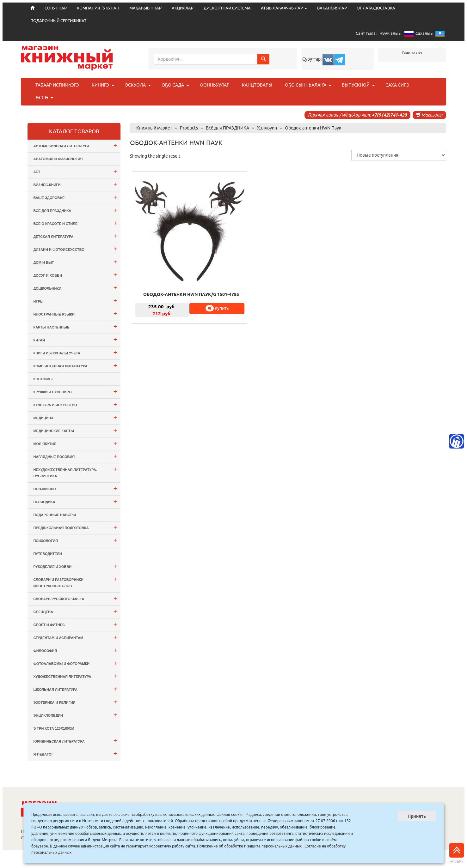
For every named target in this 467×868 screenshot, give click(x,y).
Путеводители (47, 554)
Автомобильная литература (75, 145)
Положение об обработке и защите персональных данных (249, 846)
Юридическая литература (75, 741)
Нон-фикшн (75, 488)
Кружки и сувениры (75, 391)
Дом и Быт (75, 262)
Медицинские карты (75, 430)
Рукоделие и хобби (75, 566)
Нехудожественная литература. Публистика (75, 472)
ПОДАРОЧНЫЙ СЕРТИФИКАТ (58, 21)
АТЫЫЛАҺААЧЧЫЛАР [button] (284, 8)
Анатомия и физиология (58, 159)
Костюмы (43, 379)
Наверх (457, 853)
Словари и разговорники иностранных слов (75, 582)
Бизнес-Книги (75, 184)
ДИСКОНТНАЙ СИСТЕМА (227, 8)
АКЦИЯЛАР (183, 8)
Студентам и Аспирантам (75, 637)
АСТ (75, 171)
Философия (75, 650)
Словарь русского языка (75, 598)
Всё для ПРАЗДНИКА (75, 210)
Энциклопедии (75, 715)
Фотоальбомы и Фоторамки (75, 663)
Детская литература (75, 236)
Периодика (75, 501)
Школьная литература (75, 689)
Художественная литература (75, 676)
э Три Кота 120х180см (54, 728)
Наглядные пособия (75, 456)
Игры (75, 301)
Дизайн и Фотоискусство (75, 249)
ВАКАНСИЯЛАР (332, 8)
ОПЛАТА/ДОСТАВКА (376, 8)
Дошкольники (75, 288)
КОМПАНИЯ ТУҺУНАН (98, 8)
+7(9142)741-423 (389, 115)
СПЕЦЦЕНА (75, 611)
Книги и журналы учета (75, 352)
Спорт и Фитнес (75, 624)
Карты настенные (75, 326)
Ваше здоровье (75, 197)
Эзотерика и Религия (75, 702)
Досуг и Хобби (75, 275)
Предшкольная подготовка (75, 527)
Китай (75, 339)
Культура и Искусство (75, 404)
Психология (75, 540)
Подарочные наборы (55, 515)
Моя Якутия (75, 443)
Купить (187, 273)
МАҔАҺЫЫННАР (145, 8)
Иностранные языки (75, 313)
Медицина (75, 417)
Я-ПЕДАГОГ (75, 753)
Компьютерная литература (75, 365)
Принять (417, 816)
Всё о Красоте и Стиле (75, 223)
